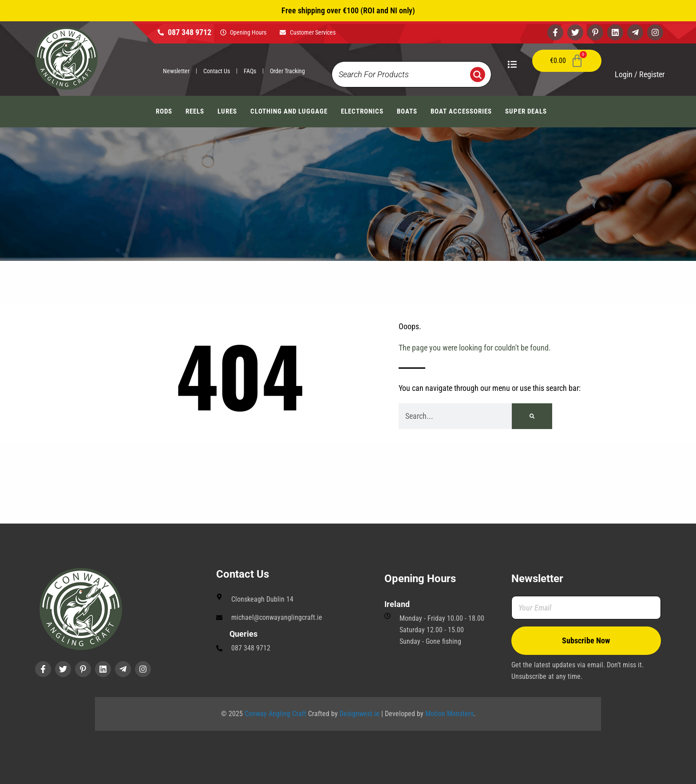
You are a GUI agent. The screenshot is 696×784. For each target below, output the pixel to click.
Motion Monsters (449, 714)
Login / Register (640, 74)
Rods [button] (164, 111)
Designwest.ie (360, 714)
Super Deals (526, 111)
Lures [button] (227, 111)
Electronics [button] (362, 111)
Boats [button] (407, 111)
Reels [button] (195, 111)
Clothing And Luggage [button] (289, 111)
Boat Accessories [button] (461, 111)
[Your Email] (586, 608)
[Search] (532, 416)
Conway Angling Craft (275, 714)
